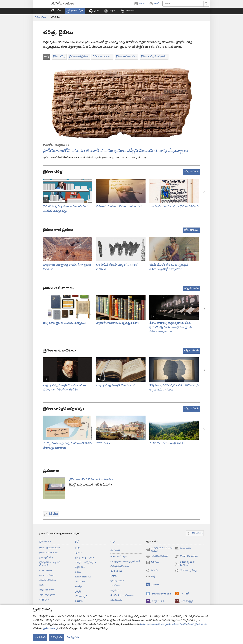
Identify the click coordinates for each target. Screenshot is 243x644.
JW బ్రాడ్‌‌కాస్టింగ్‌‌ (81, 596)
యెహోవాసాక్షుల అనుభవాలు (122, 595)
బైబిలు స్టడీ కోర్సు (46, 558)
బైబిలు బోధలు (41, 17)
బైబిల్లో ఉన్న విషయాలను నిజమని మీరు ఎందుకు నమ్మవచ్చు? (66, 209)
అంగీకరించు (40, 637)
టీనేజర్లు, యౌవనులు (48, 580)
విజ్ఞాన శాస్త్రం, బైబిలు (47, 595)
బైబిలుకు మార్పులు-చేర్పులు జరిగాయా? (119, 207)
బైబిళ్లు (78, 548)
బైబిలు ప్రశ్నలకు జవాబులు (50, 548)
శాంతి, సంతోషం (46, 571)
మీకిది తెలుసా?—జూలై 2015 (166, 444)
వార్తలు (113, 542)
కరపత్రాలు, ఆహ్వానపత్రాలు (85, 562)
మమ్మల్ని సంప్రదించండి (120, 566)
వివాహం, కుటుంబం (47, 575)
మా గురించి (115, 550)
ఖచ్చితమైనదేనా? (118, 323)
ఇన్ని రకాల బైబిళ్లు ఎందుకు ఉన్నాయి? (65, 323)
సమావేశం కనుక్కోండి (157, 556)
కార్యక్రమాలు (80, 582)
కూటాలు (114, 576)
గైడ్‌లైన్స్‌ (78, 592)
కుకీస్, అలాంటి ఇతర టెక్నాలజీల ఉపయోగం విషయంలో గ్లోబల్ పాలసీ (174, 624)
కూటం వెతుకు (183, 548)
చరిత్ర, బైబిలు (45, 600)
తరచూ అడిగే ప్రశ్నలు (119, 557)
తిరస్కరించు (57, 637)
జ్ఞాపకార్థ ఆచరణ (117, 581)
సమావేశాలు (115, 586)
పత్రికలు (78, 572)
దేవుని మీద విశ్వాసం (47, 590)
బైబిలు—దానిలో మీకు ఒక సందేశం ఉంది (92, 479)
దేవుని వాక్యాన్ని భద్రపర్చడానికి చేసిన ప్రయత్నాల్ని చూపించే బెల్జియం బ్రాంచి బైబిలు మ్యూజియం (171, 327)
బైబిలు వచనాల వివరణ (49, 553)
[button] (75, 11)
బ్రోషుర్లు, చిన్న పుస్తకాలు (84, 558)
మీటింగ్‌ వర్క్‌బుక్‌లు (83, 577)
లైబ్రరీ (77, 542)
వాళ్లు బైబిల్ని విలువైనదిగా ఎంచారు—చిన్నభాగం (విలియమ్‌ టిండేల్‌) (65, 388)
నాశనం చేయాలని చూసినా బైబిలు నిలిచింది (174, 207)
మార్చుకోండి (73, 637)
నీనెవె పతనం (104, 444)
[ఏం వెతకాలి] (183, 4)
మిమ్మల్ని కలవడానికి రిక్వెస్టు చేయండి (125, 562)
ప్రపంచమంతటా (117, 600)
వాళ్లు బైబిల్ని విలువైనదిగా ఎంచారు (116, 386)
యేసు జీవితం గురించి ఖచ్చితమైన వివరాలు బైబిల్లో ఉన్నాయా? (169, 267)
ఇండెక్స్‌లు (79, 587)
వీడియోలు (79, 601)
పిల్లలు (42, 585)
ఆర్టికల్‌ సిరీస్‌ (80, 567)
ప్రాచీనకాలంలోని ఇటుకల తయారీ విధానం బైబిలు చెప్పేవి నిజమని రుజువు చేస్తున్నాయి (115, 151)
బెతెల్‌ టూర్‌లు (116, 571)
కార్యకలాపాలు (116, 590)
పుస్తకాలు (79, 553)
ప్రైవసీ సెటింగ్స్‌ (50, 628)
